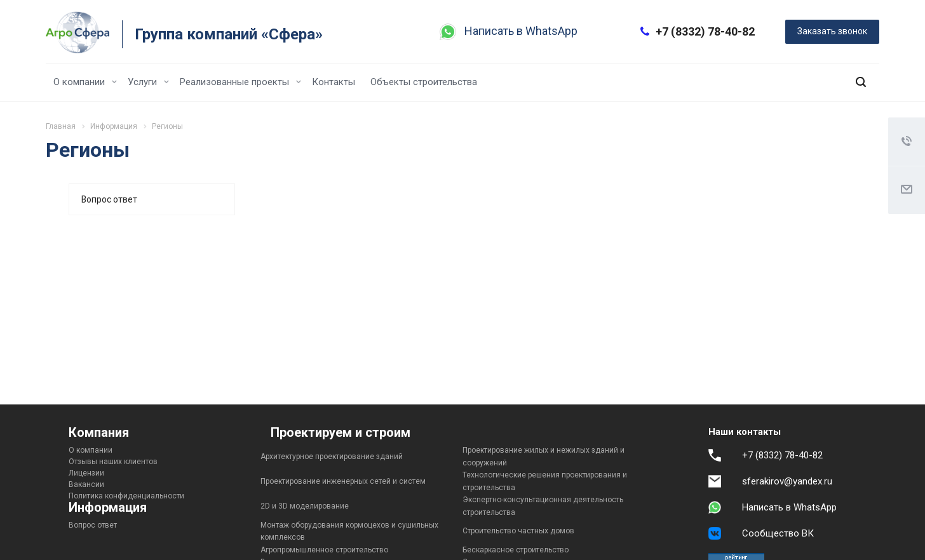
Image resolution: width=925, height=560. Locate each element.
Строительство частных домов (518, 531)
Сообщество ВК (778, 533)
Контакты (334, 82)
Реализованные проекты (240, 82)
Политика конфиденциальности (126, 496)
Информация (108, 507)
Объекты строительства (424, 82)
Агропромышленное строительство (324, 550)
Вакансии (86, 484)
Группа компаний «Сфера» (229, 34)
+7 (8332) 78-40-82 (705, 31)
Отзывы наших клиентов (113, 462)
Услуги (148, 82)
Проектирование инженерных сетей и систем (343, 481)
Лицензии (86, 473)
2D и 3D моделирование (305, 506)
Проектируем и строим (341, 432)
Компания (99, 432)
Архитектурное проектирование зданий (332, 457)
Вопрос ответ (109, 199)
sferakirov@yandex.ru (787, 481)
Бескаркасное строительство (516, 550)
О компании (85, 82)
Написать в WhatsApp (521, 31)
